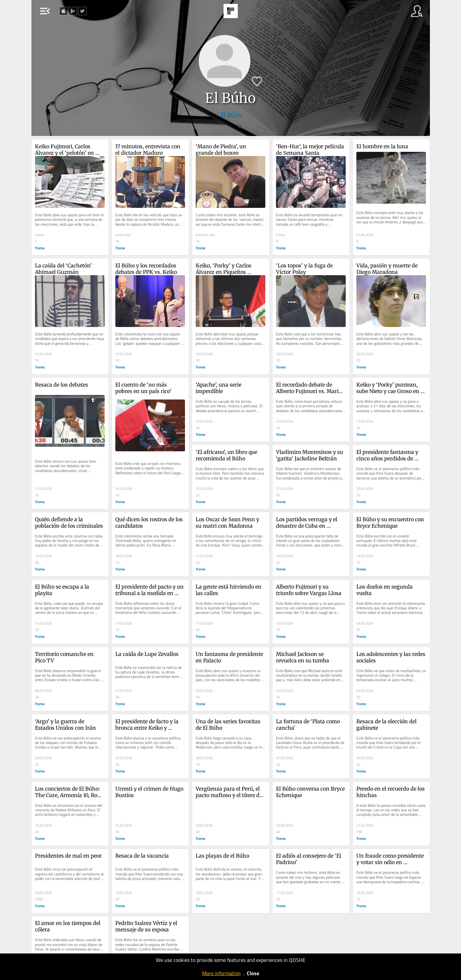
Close (253, 973)
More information (221, 973)
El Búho (230, 114)
